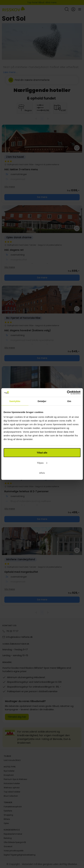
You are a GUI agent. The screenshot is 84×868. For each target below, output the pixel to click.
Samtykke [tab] (15, 401)
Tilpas (42, 463)
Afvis (42, 473)
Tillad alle (42, 453)
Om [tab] (69, 401)
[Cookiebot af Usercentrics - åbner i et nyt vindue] (67, 393)
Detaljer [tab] (42, 401)
